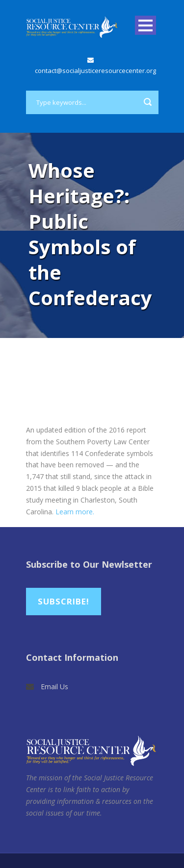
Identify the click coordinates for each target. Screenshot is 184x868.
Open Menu (145, 25)
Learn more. (75, 512)
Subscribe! (64, 601)
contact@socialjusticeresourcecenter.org (95, 71)
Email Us (54, 687)
